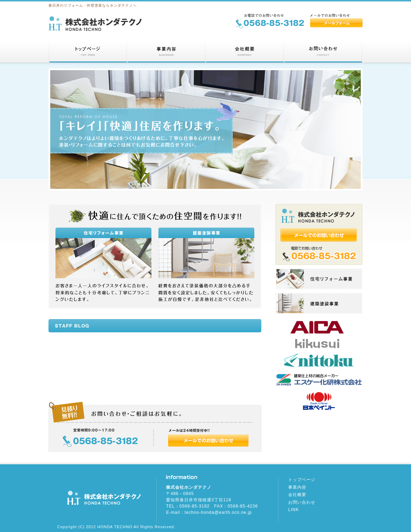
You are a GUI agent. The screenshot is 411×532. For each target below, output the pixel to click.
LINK (294, 510)
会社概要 (297, 495)
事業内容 (297, 487)
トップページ (302, 480)
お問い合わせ (302, 502)
